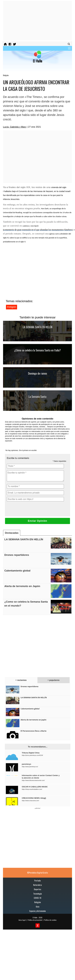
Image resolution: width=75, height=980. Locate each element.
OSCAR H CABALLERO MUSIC (35, 787)
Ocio (38, 907)
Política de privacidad (35, 920)
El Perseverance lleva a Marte (33, 731)
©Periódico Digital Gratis (37, 873)
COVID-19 (37, 898)
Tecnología (37, 894)
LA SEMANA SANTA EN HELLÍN (37, 327)
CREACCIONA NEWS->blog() (34, 798)
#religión (12, 307)
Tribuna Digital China (31, 753)
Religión (6, 75)
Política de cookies (50, 920)
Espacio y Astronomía (37, 911)
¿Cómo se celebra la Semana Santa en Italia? (37, 350)
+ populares (54, 680)
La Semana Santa (37, 397)
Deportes (37, 889)
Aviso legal (22, 920)
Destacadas (12, 533)
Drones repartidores (17, 555)
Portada (37, 880)
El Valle (35, 917)
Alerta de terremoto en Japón (22, 586)
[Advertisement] (27, 21)
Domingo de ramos (38, 373)
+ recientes (21, 680)
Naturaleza (37, 885)
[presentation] (27, 509)
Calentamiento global (17, 571)
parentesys (27, 764)
